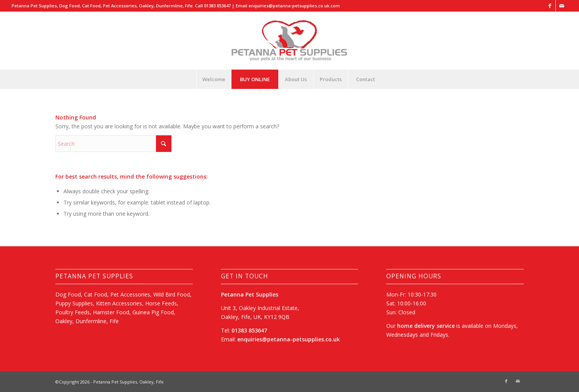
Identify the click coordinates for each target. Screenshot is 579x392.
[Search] (113, 144)
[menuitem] (214, 79)
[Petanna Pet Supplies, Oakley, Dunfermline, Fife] (289, 41)
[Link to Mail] (562, 6)
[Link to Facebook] (550, 6)
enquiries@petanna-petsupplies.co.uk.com (294, 6)
